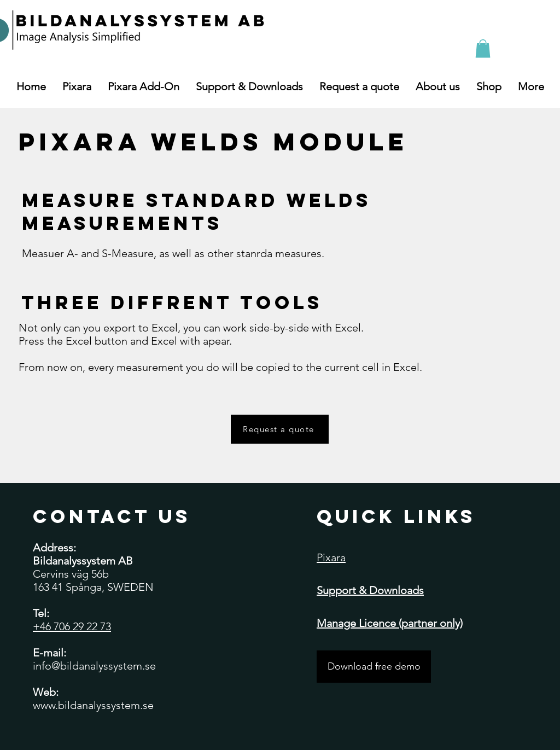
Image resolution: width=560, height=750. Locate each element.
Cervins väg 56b (71, 574)
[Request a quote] (280, 429)
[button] (483, 48)
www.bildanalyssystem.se (93, 705)
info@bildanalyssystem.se (94, 666)
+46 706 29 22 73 (72, 626)
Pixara (331, 557)
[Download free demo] (374, 667)
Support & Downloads (370, 590)
